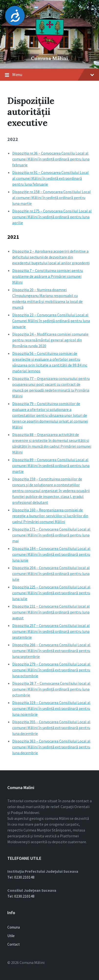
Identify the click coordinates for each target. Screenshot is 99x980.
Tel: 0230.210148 (21, 877)
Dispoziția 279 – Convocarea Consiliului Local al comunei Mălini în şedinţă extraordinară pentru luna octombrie (51, 670)
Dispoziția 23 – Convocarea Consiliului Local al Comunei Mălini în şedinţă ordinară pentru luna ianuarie (51, 321)
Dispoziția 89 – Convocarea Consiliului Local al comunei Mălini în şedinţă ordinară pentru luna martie (51, 465)
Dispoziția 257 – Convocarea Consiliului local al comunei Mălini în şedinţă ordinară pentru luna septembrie (51, 631)
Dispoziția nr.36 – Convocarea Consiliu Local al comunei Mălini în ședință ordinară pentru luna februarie (51, 159)
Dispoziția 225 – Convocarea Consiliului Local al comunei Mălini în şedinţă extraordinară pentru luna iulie (51, 593)
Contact (14, 944)
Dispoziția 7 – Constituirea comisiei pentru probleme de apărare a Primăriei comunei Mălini (48, 276)
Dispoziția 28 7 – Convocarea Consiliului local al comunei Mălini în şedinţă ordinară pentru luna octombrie (51, 689)
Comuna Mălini (49, 58)
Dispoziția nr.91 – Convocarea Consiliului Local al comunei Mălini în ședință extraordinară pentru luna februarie (50, 178)
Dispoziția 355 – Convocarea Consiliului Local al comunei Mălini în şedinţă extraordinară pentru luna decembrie (51, 728)
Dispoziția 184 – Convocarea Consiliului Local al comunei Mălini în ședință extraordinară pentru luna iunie (51, 554)
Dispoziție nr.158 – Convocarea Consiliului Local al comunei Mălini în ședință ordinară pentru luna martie (51, 198)
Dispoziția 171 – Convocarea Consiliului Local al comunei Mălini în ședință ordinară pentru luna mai (51, 535)
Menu (53, 74)
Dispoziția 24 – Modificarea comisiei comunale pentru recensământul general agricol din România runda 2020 (50, 340)
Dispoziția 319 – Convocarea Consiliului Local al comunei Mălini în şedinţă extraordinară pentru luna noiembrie (51, 708)
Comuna (14, 927)
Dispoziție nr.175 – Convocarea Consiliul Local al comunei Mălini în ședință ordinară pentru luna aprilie (52, 217)
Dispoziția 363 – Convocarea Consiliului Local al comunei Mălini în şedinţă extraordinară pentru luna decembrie (51, 747)
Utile (11, 936)
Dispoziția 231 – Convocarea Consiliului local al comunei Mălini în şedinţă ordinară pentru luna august (51, 612)
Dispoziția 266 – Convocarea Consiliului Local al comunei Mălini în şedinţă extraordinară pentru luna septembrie (51, 651)
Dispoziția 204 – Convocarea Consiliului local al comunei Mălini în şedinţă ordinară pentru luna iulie (51, 574)
